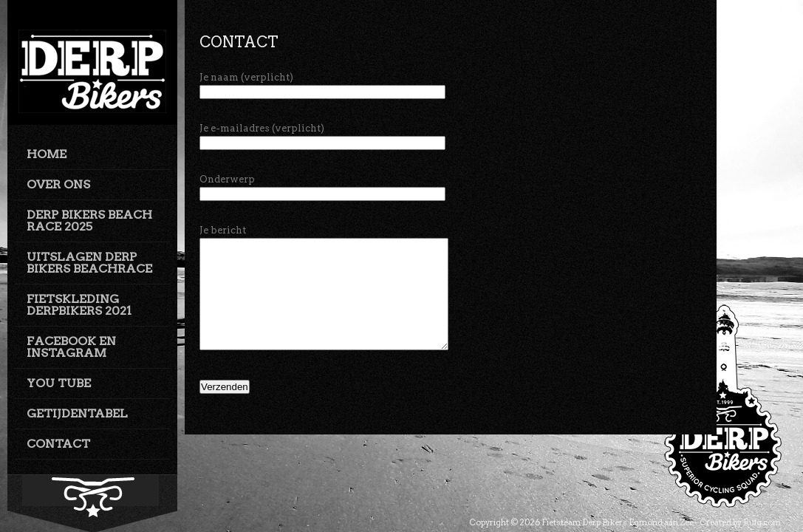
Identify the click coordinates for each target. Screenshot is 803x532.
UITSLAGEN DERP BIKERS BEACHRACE (89, 263)
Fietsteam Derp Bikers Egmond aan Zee (618, 522)
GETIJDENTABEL (77, 413)
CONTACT (58, 444)
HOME (47, 154)
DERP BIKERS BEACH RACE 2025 (89, 221)
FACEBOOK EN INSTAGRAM (71, 347)
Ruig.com (762, 522)
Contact (239, 42)
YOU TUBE (59, 383)
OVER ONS (58, 184)
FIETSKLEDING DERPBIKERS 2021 (79, 305)
